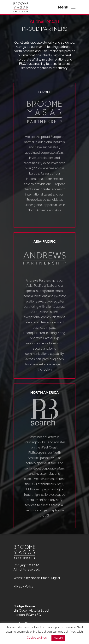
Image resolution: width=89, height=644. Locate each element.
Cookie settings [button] (37, 638)
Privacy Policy (24, 586)
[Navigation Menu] (67, 7)
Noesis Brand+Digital (45, 578)
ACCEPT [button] (58, 638)
